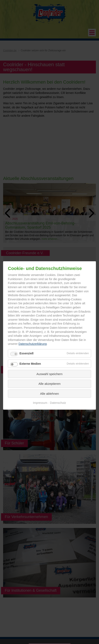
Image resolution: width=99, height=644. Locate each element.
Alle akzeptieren (50, 384)
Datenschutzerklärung (33, 344)
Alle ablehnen (50, 394)
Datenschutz (58, 403)
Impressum (40, 403)
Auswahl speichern (49, 374)
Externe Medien (30, 364)
